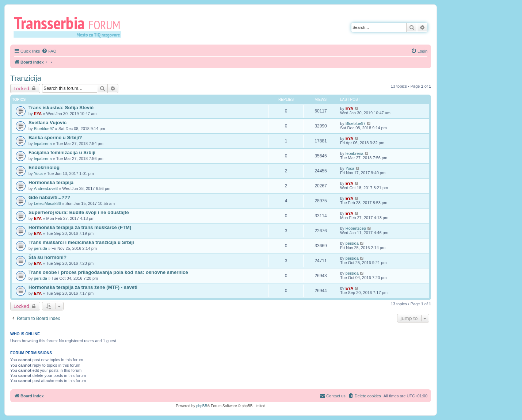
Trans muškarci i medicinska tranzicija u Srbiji (81, 242)
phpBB (202, 406)
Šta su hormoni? (47, 257)
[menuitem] (49, 51)
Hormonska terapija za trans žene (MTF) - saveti (83, 287)
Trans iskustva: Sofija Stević (61, 108)
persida (41, 248)
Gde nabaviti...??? (49, 197)
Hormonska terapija (51, 182)
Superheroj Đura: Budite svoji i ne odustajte (79, 212)
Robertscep (356, 228)
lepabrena (43, 144)
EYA (38, 114)
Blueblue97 (44, 129)
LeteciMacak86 (47, 203)
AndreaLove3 (46, 188)
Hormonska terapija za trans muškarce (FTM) (80, 227)
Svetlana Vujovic (47, 123)
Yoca (38, 173)
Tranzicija (26, 78)
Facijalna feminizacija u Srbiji (62, 152)
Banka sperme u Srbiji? (55, 138)
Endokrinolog (44, 167)
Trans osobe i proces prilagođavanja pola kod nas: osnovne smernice (108, 272)
